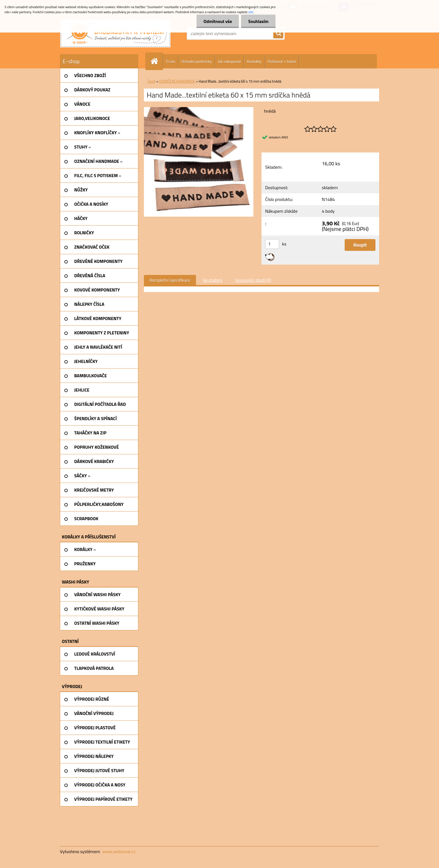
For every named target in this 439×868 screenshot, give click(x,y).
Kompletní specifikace (170, 280)
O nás (171, 61)
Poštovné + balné (282, 61)
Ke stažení (213, 280)
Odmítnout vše (218, 21)
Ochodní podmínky (196, 61)
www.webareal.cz (119, 851)
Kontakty (254, 61)
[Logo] (115, 33)
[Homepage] (157, 61)
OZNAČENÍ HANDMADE (177, 81)
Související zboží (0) (253, 280)
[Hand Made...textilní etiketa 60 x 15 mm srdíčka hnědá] (199, 109)
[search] (278, 34)
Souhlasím (258, 21)
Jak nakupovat (229, 61)
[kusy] (272, 244)
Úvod (151, 81)
